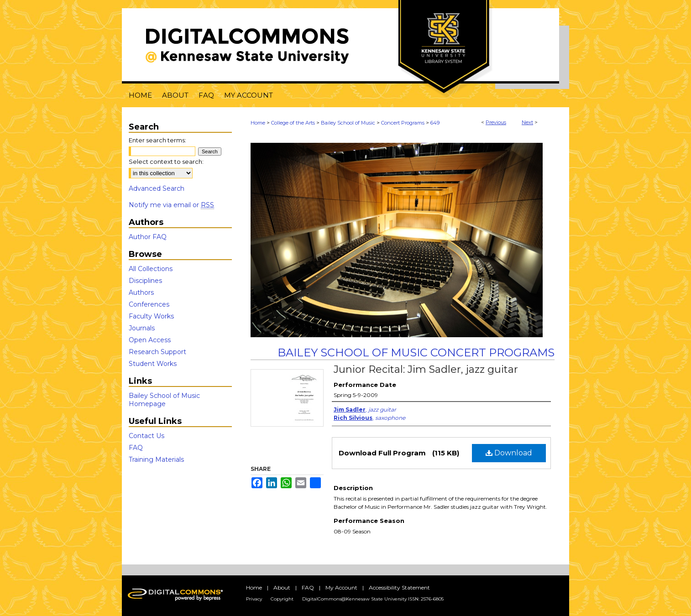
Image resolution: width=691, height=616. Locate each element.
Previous (496, 122)
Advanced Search (157, 188)
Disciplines (145, 281)
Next (527, 122)
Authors (141, 292)
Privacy (254, 599)
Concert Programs (403, 123)
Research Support (157, 352)
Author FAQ (148, 237)
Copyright (282, 599)
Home (258, 123)
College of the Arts (293, 123)
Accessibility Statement (399, 587)
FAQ (136, 448)
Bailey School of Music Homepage (164, 400)
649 (435, 123)
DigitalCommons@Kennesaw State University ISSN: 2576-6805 (373, 599)
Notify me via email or (171, 205)
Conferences (149, 304)
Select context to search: (166, 162)
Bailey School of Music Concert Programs (416, 352)
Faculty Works (151, 316)
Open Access (150, 340)
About (282, 587)
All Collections (151, 269)
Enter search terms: (157, 140)
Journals (142, 328)
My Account (341, 587)
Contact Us (147, 436)
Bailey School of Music (348, 123)
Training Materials (156, 459)
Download (509, 453)
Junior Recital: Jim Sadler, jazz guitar (426, 369)
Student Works (153, 364)
